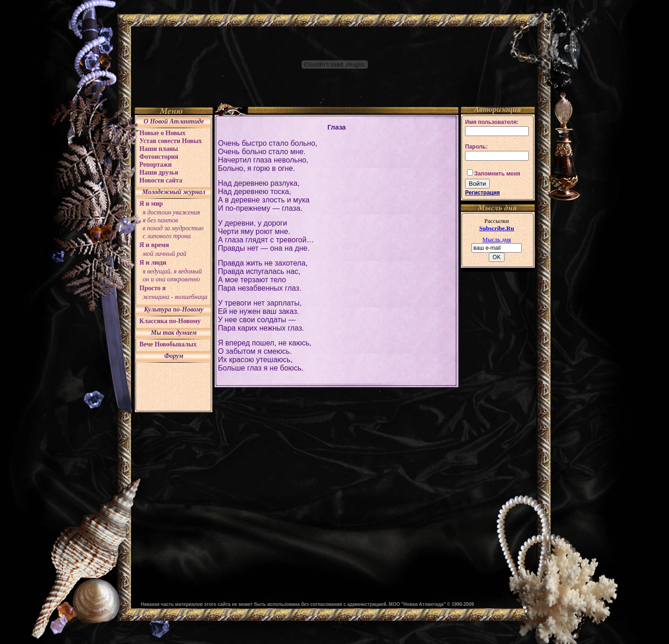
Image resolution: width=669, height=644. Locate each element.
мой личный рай (164, 254)
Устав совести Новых (171, 141)
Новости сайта (161, 180)
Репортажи (156, 165)
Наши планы (159, 149)
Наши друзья (159, 172)
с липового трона (167, 236)
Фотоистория (159, 157)
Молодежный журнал (174, 192)
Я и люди (153, 263)
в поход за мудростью (173, 228)
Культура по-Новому (174, 309)
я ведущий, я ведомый (172, 271)
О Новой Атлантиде (174, 121)
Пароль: (476, 147)
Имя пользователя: (492, 122)
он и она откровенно (171, 279)
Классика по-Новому (170, 321)
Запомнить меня (497, 174)
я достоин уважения (171, 212)
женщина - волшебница (175, 297)
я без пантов (160, 220)
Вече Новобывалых (168, 344)
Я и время (154, 245)
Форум (174, 356)
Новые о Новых (162, 133)
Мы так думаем (174, 333)
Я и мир (151, 204)
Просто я (153, 288)
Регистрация (482, 193)
